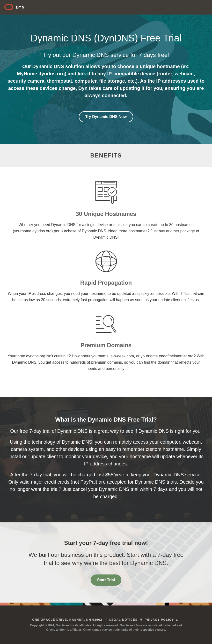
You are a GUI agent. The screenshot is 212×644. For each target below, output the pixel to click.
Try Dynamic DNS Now (106, 117)
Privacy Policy (159, 620)
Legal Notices (123, 620)
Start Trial (106, 580)
